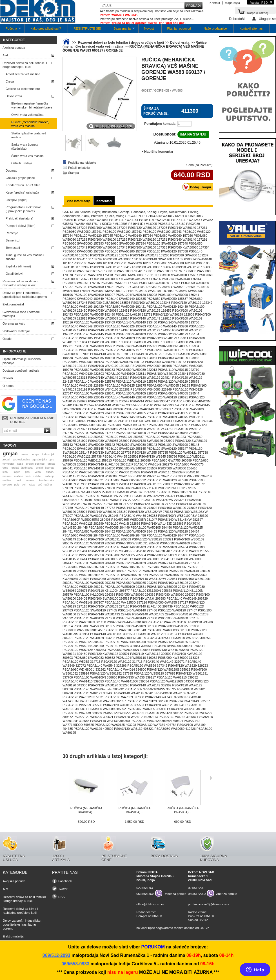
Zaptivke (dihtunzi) (18, 266)
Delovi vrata (14, 96)
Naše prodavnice (215, 28)
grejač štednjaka (22, 468)
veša (38, 472)
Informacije (15, 351)
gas (27, 472)
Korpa (258, 13)
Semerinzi (13, 240)
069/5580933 (145, 894)
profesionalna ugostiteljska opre (34, 459)
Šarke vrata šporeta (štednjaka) (25, 147)
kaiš (28, 476)
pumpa (35, 454)
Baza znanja (122, 30)
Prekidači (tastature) (19, 218)
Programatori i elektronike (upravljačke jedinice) (23, 209)
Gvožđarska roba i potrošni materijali (21, 314)
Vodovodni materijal (16, 331)
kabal (32, 485)
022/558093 (144, 888)
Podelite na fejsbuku (82, 163)
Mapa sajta (232, 3)
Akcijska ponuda (14, 48)
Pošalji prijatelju (79, 168)
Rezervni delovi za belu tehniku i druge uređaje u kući (25, 65)
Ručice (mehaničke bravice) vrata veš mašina (30, 124)
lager (17, 472)
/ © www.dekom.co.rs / (134, 279)
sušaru (50, 472)
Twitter (63, 889)
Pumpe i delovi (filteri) (21, 226)
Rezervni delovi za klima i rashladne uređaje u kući (20, 283)
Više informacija (79, 201)
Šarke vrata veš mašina (27, 156)
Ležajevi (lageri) (17, 200)
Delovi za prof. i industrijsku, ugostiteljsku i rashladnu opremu (25, 295)
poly (17, 485)
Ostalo (7, 339)
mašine (19, 476)
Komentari (104, 201)
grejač (10, 454)
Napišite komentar (159, 152)
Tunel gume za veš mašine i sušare (25, 257)
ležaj (5, 472)
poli (24, 485)
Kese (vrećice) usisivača (22, 192)
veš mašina (45, 485)
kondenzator (47, 480)
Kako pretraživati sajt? (46, 28)
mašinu (7, 476)
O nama (8, 386)
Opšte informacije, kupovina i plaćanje (22, 361)
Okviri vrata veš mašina (27, 115)
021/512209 (196, 888)
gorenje (7, 485)
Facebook (65, 881)
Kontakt (215, 3)
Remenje (12, 233)
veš (19, 480)
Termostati (13, 248)
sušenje (50, 476)
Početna (11, 30)
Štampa (74, 173)
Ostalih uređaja (22, 163)
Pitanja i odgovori (179, 28)
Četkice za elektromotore (23, 89)
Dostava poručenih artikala (21, 371)
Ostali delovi (14, 274)
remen (30, 480)
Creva (10, 81)
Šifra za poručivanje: (156, 111)
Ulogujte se (267, 19)
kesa (20, 464)
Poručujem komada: (160, 124)
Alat (5, 55)
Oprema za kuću (14, 323)
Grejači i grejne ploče (20, 178)
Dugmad (12, 170)
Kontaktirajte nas (251, 28)
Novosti (149, 28)
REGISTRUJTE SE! (87, 28)
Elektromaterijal (13, 304)
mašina (7, 480)
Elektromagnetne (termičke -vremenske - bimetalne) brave (32, 105)
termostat (8, 464)
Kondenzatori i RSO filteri (23, 185)
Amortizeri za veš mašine (23, 74)
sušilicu (38, 476)
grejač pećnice (35, 464)
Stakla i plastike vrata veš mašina (29, 135)
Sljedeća (211, 778)
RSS (62, 897)
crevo (24, 454)
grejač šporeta (45, 468)
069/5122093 (197, 894)
